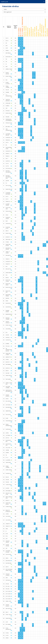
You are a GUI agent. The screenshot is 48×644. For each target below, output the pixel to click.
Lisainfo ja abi (23, 2)
